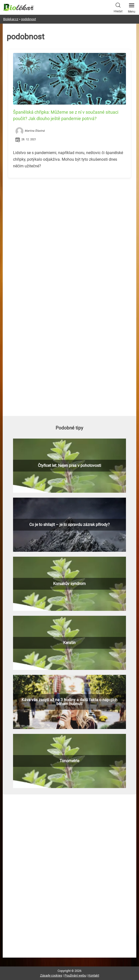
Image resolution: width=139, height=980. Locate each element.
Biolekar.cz (11, 19)
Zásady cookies (51, 975)
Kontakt (94, 975)
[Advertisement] (69, 216)
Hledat (118, 7)
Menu (132, 7)
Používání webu (75, 975)
